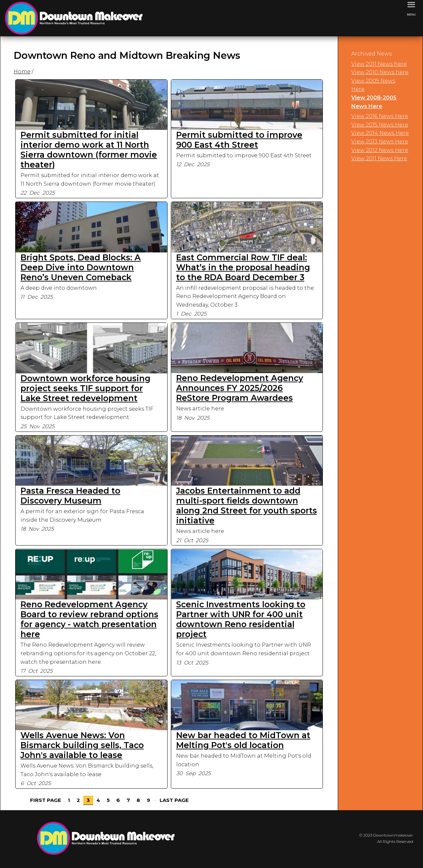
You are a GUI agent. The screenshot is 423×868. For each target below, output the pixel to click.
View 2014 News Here (380, 133)
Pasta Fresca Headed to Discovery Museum (70, 496)
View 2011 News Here (379, 158)
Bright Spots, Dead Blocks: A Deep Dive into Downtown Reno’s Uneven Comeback (81, 267)
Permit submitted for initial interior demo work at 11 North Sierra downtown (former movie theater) (89, 150)
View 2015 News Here (380, 125)
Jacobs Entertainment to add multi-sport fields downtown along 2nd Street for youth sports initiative (247, 506)
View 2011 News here (379, 64)
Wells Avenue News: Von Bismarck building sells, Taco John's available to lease (82, 745)
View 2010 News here (380, 72)
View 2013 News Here (380, 142)
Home (22, 72)
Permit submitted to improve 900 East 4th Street (239, 140)
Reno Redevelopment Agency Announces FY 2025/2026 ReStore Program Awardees (240, 388)
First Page (46, 800)
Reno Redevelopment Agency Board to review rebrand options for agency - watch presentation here (89, 619)
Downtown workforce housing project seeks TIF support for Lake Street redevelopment (85, 388)
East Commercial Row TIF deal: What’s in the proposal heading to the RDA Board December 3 (243, 267)
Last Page (174, 800)
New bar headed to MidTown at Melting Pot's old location (243, 740)
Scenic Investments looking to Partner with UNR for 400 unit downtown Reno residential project (241, 619)
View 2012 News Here (380, 150)
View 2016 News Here (380, 116)
